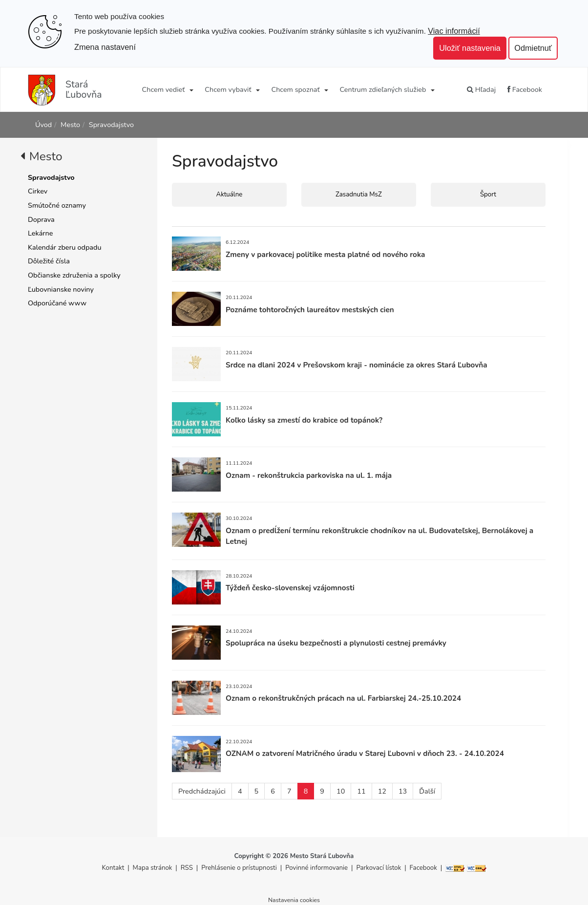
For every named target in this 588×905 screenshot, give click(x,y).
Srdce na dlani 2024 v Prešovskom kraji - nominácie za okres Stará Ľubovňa (357, 365)
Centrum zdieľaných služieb (383, 89)
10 (341, 791)
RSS (188, 868)
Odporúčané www (57, 303)
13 (403, 791)
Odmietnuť (533, 48)
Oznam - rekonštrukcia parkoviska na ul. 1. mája (309, 475)
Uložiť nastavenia (470, 48)
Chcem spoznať (295, 89)
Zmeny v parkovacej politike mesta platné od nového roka (325, 254)
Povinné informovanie (316, 868)
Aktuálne (230, 194)
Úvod (43, 125)
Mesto (70, 125)
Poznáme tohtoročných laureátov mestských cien (310, 310)
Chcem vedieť (164, 89)
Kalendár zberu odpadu (65, 247)
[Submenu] (191, 89)
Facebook (525, 89)
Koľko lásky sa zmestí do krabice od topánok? (304, 420)
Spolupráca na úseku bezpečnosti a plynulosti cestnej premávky (336, 643)
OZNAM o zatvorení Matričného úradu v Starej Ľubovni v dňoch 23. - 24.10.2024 (365, 753)
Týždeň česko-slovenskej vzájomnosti (290, 588)
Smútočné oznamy (57, 205)
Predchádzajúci (202, 791)
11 (361, 791)
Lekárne (40, 233)
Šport (488, 194)
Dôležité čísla (49, 261)
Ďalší (427, 791)
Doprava (41, 219)
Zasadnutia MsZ (359, 194)
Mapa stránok (153, 868)
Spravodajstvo (111, 125)
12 (382, 791)
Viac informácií (454, 31)
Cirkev (38, 191)
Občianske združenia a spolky (74, 275)
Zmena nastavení (105, 47)
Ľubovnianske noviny (61, 289)
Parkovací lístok (378, 868)
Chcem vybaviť (228, 89)
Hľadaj (481, 89)
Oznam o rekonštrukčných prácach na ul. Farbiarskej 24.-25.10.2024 (343, 698)
